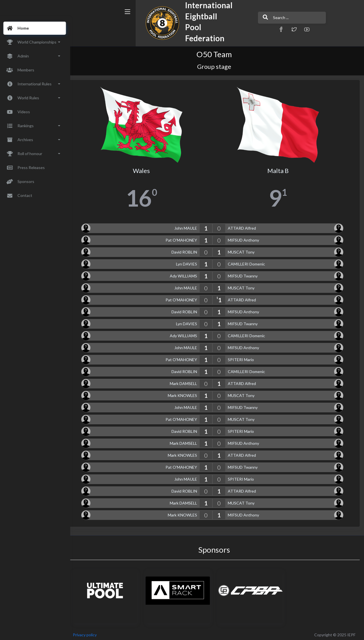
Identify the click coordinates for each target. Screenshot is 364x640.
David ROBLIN (187, 250)
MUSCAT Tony (244, 250)
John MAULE (189, 226)
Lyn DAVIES (190, 262)
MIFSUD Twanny (246, 274)
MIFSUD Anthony (247, 238)
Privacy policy (92, 633)
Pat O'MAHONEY (184, 238)
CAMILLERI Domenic (250, 262)
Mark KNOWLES (186, 393)
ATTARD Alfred (245, 226)
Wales (146, 169)
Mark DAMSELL (187, 381)
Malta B (280, 169)
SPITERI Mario (244, 358)
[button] (249, 29)
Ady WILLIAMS (187, 274)
